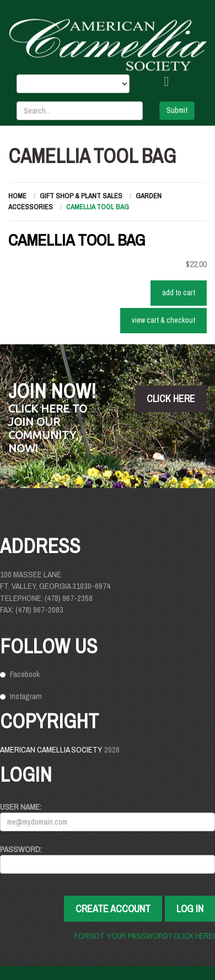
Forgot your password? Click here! (145, 936)
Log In (190, 909)
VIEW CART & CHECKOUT (163, 320)
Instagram (26, 696)
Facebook (25, 674)
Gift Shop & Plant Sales (81, 196)
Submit (177, 110)
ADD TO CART (179, 293)
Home (17, 196)
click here (171, 399)
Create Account (113, 909)
